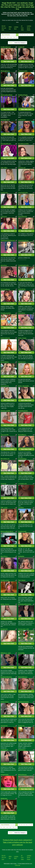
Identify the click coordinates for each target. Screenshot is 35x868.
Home (11, 43)
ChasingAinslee (23, 193)
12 (11, 37)
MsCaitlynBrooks (6, 144)
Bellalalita (21, 556)
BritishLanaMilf (5, 411)
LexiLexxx (4, 217)
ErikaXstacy (22, 750)
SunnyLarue (22, 362)
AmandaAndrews (23, 240)
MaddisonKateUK (23, 702)
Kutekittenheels (23, 411)
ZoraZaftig (21, 653)
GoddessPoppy (23, 95)
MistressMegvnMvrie (7, 531)
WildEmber (4, 799)
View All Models (6, 35)
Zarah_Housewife (23, 386)
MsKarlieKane (22, 775)
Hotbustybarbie (5, 338)
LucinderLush (22, 484)
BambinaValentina (6, 677)
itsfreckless (22, 313)
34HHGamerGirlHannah (8, 240)
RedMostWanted (6, 47)
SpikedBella (22, 289)
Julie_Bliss (4, 168)
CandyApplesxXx (23, 265)
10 (5, 37)
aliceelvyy (4, 265)
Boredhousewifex (24, 144)
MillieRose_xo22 (6, 653)
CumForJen (4, 193)
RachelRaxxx (22, 435)
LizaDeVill (21, 47)
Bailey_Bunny (5, 604)
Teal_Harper (22, 580)
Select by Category (20, 43)
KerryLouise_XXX (24, 629)
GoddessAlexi (5, 580)
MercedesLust (5, 459)
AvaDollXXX (22, 120)
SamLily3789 (5, 435)
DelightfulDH (5, 775)
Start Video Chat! (9, 61)
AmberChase (5, 702)
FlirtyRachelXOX (6, 313)
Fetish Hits (17, 865)
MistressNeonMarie (7, 95)
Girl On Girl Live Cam (4, 28)
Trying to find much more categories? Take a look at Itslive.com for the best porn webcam (17, 842)
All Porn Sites (22, 28)
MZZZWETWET (5, 120)
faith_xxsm (4, 508)
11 (8, 37)
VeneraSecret (5, 386)
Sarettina (21, 508)
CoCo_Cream (22, 338)
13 (14, 37)
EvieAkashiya (22, 459)
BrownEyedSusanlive (25, 604)
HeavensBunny (5, 289)
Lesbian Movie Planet (29, 28)
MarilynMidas (5, 362)
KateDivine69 (22, 531)
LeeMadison (4, 750)
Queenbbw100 (23, 217)
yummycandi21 (23, 71)
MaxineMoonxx (23, 677)
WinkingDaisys (5, 71)
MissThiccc (4, 556)
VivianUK (4, 484)
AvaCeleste (4, 726)
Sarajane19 (4, 629)
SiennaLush (22, 168)
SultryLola (21, 726)
